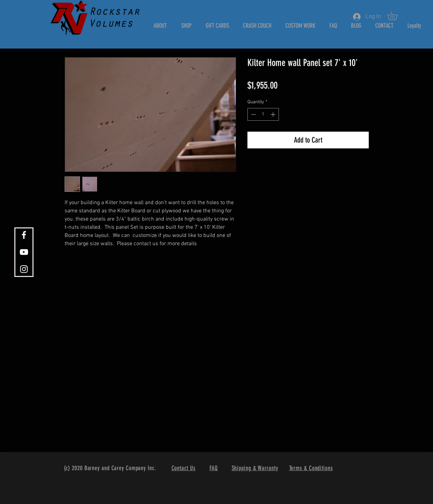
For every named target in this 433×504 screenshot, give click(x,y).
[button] (396, 16)
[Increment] (274, 114)
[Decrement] (253, 114)
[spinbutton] (263, 114)
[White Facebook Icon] (24, 235)
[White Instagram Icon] (24, 269)
